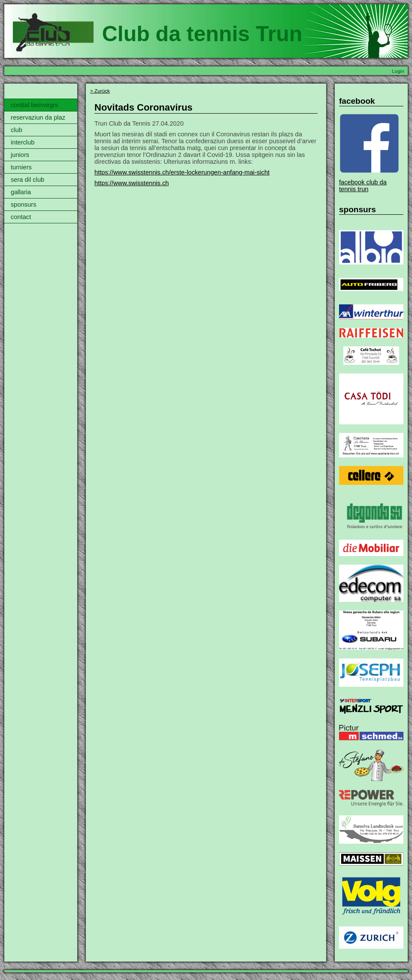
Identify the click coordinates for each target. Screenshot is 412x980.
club (17, 130)
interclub (23, 142)
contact (21, 217)
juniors (20, 155)
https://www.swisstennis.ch (132, 183)
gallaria (21, 192)
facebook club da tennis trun (363, 186)
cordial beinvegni (34, 105)
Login (398, 71)
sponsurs (23, 204)
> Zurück (100, 91)
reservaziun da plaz (38, 117)
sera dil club (27, 180)
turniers (21, 167)
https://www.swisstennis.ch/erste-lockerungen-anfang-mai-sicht (182, 172)
